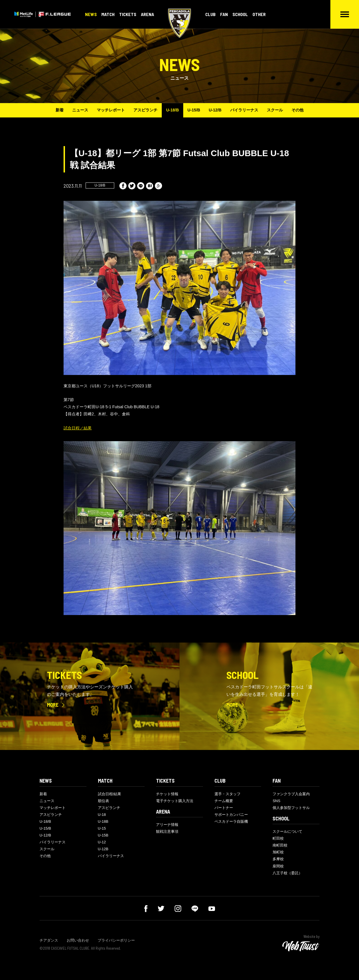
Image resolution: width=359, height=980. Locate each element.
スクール (275, 110)
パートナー (224, 808)
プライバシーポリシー (116, 940)
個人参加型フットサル (291, 808)
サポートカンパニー (231, 815)
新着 (60, 110)
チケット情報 (167, 794)
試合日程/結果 (110, 794)
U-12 (102, 842)
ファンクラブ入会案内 (291, 794)
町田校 (278, 838)
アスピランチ (145, 110)
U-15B (103, 835)
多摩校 (278, 859)
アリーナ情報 (167, 825)
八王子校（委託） (287, 873)
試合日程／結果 (78, 428)
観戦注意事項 (167, 831)
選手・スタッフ (227, 794)
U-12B (103, 849)
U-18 (102, 815)
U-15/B (194, 110)
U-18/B (172, 110)
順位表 (103, 801)
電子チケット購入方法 (175, 801)
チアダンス (49, 940)
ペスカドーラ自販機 (231, 821)
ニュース (80, 110)
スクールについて (287, 831)
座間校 (278, 866)
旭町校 (278, 852)
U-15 (102, 828)
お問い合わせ (78, 940)
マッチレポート (111, 110)
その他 (297, 110)
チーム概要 (224, 801)
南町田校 (280, 845)
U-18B (103, 821)
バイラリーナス (244, 110)
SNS (276, 801)
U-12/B (215, 110)
